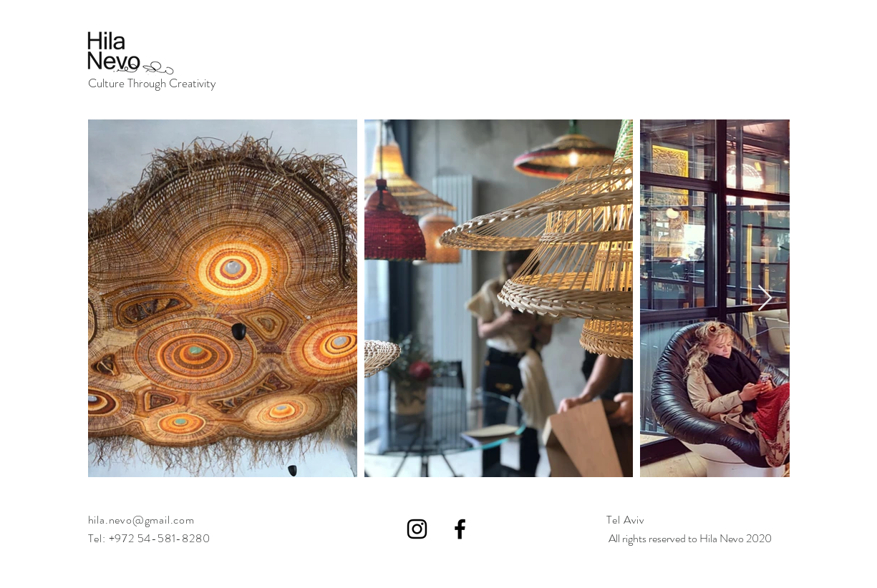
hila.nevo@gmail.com (141, 520)
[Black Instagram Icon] (417, 529)
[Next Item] (765, 299)
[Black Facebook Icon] (460, 529)
